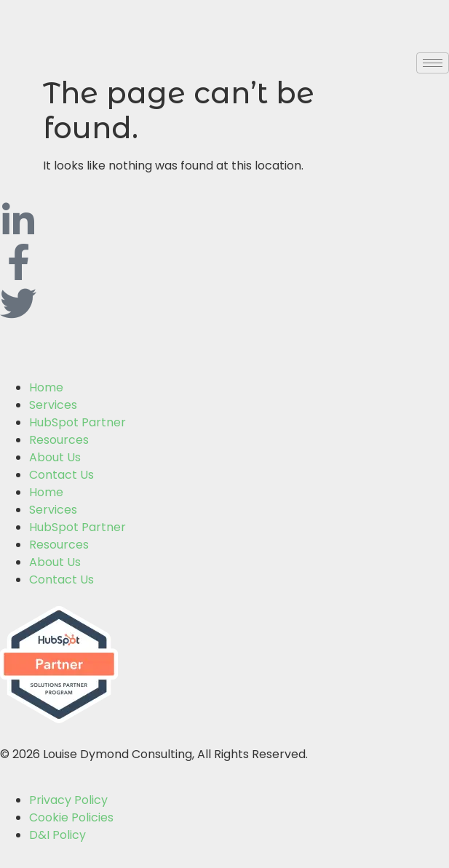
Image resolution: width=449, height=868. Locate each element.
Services (53, 405)
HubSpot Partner (78, 422)
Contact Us (61, 475)
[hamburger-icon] (433, 63)
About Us (55, 457)
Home (46, 387)
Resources (59, 440)
